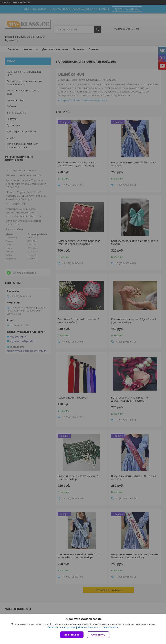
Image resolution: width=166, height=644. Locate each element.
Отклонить (98, 635)
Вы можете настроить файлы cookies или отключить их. (82, 627)
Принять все (72, 635)
